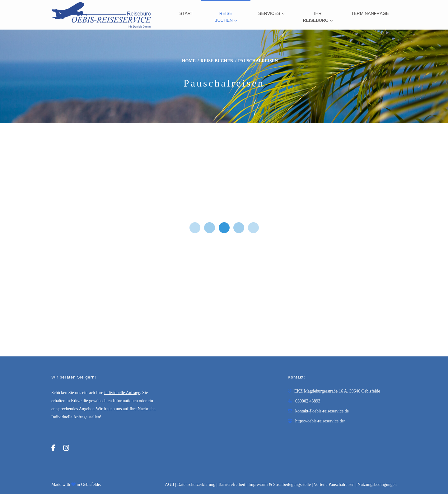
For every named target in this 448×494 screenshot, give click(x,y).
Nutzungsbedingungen (377, 485)
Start (187, 13)
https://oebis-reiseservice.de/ (320, 421)
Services (269, 13)
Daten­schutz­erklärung (196, 485)
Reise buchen (224, 17)
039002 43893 (308, 401)
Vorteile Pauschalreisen (334, 485)
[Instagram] (66, 448)
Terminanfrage (370, 13)
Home (189, 61)
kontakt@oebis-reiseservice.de (322, 411)
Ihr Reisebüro (315, 17)
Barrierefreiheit (232, 485)
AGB (170, 485)
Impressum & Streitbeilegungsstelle (280, 485)
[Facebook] (54, 448)
